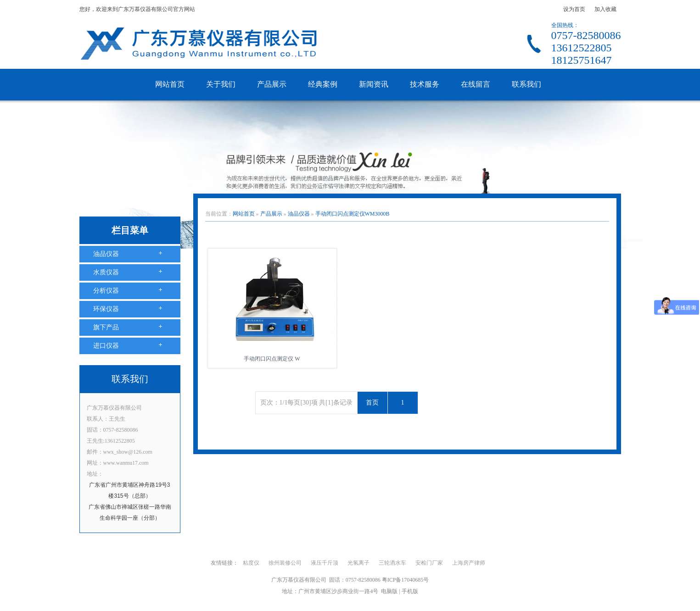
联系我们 (526, 84)
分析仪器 (106, 291)
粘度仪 (251, 563)
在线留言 (476, 84)
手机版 (410, 591)
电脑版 (389, 591)
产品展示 (272, 84)
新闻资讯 (374, 84)
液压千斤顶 (325, 563)
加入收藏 (605, 9)
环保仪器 (106, 309)
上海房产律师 (469, 563)
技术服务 (425, 84)
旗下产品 (106, 327)
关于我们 (221, 84)
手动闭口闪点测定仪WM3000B (353, 214)
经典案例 (323, 84)
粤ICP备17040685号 (406, 580)
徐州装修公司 (285, 563)
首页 (372, 403)
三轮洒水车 (392, 563)
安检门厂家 (429, 563)
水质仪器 (106, 272)
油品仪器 (106, 254)
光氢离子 (358, 563)
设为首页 (574, 9)
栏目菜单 (130, 230)
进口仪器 (106, 346)
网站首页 (170, 84)
